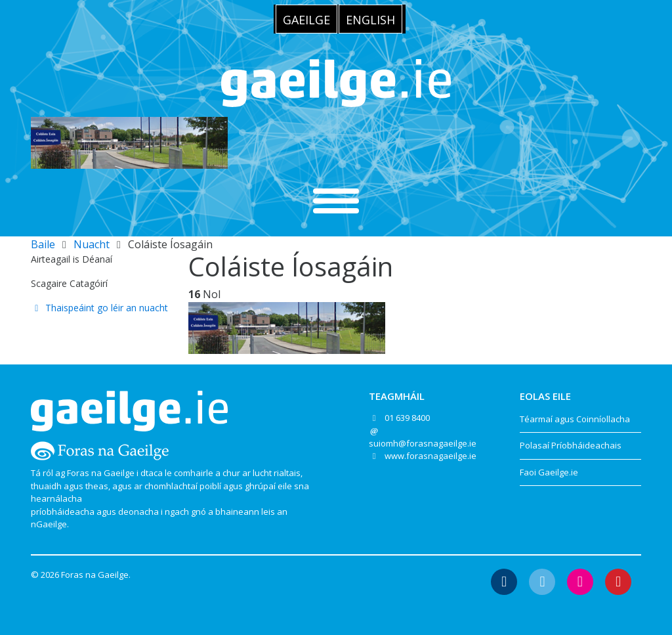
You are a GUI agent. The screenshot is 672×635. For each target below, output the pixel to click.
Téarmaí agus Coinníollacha (575, 419)
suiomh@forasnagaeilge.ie (423, 443)
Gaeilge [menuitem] (306, 20)
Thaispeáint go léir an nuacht (99, 308)
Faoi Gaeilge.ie (549, 472)
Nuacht (92, 244)
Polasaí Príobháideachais (571, 445)
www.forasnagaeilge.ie (430, 456)
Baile (43, 244)
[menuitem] (306, 19)
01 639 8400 (407, 418)
